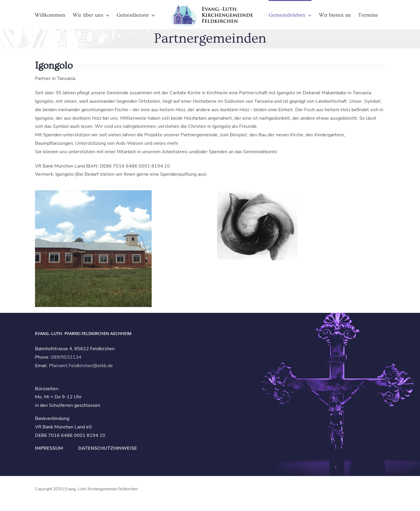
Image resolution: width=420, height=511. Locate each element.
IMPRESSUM (49, 448)
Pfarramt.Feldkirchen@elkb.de (81, 366)
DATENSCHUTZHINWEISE (107, 448)
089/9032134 (66, 357)
